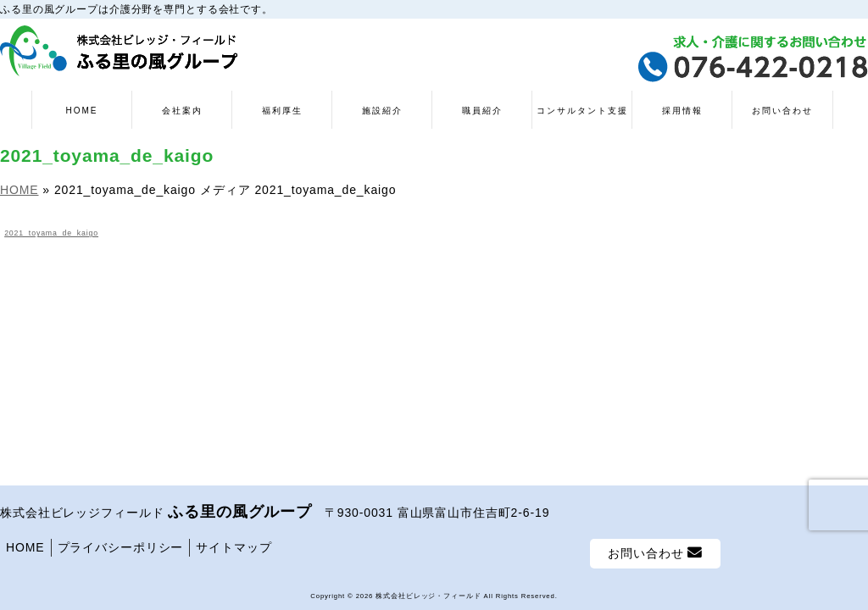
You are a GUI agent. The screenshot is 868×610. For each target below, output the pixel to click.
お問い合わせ (655, 553)
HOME (25, 547)
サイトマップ (234, 547)
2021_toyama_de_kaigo (51, 233)
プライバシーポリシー (121, 547)
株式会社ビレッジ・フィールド (428, 596)
